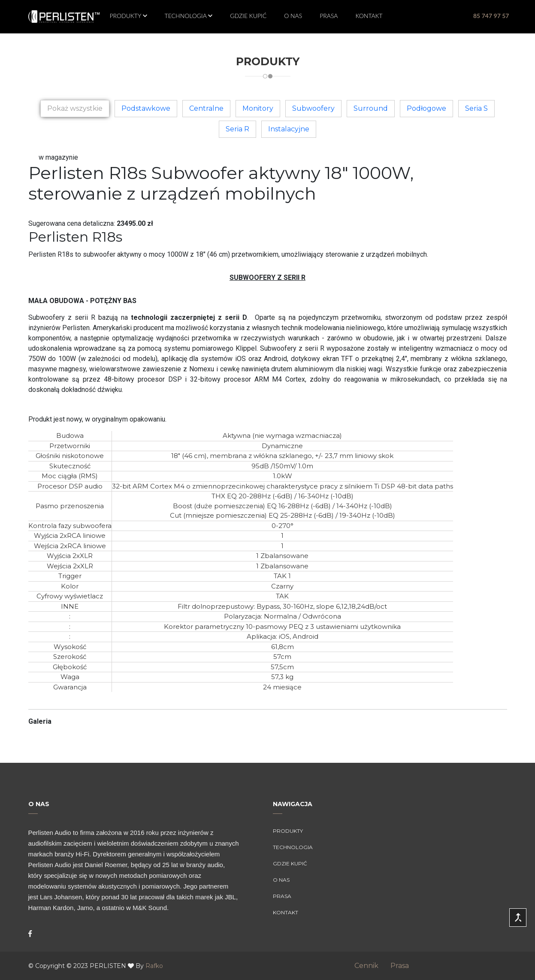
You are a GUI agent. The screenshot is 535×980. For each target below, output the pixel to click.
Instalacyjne (289, 129)
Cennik (372, 966)
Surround (371, 108)
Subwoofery (313, 108)
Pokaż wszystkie (75, 108)
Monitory (258, 108)
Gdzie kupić (248, 16)
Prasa (329, 16)
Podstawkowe (146, 108)
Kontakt (369, 16)
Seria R (237, 129)
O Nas (293, 16)
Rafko (154, 966)
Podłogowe (426, 108)
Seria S (476, 108)
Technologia (187, 16)
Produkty (126, 16)
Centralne (206, 108)
